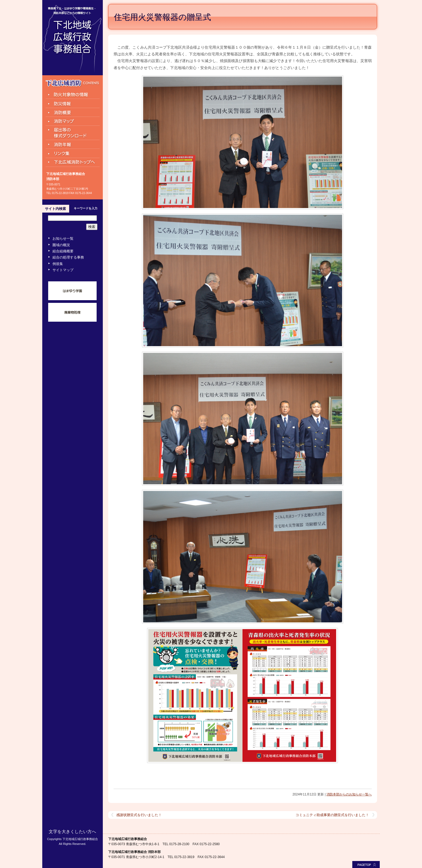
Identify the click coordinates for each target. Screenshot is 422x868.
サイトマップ (63, 270)
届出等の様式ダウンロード (73, 133)
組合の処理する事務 (68, 257)
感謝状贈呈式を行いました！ (139, 815)
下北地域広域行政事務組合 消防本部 (134, 852)
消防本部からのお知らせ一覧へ (349, 794)
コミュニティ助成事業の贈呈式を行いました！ (332, 815)
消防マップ (73, 121)
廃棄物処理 (72, 312)
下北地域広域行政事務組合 (73, 38)
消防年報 (73, 145)
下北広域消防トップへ (73, 163)
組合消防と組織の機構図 (73, 112)
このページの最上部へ (366, 865)
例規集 (58, 264)
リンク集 (73, 153)
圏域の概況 (61, 245)
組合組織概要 (63, 251)
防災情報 (73, 103)
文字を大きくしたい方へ (72, 832)
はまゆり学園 (72, 291)
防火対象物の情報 (73, 94)
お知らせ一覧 (63, 238)
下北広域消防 (72, 83)
